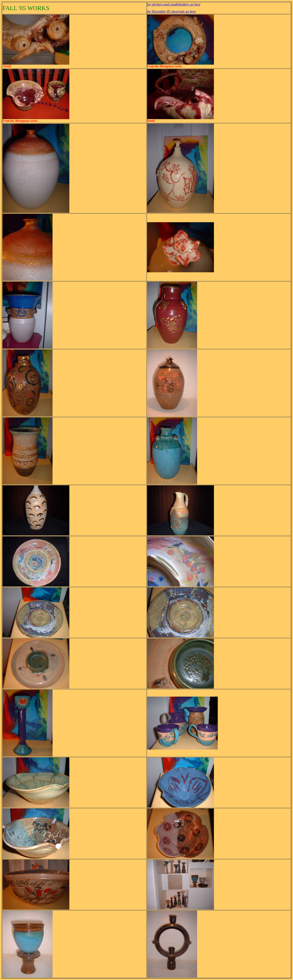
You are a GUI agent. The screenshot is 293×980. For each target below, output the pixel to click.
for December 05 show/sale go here (172, 11)
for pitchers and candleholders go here (174, 4)
